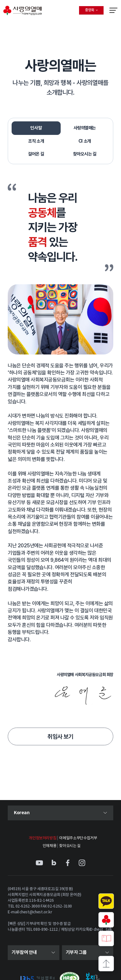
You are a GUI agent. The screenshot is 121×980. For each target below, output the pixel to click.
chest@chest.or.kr (36, 912)
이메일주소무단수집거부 (78, 838)
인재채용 (50, 846)
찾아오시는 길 (70, 846)
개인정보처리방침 (42, 838)
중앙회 (94, 11)
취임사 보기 (60, 736)
